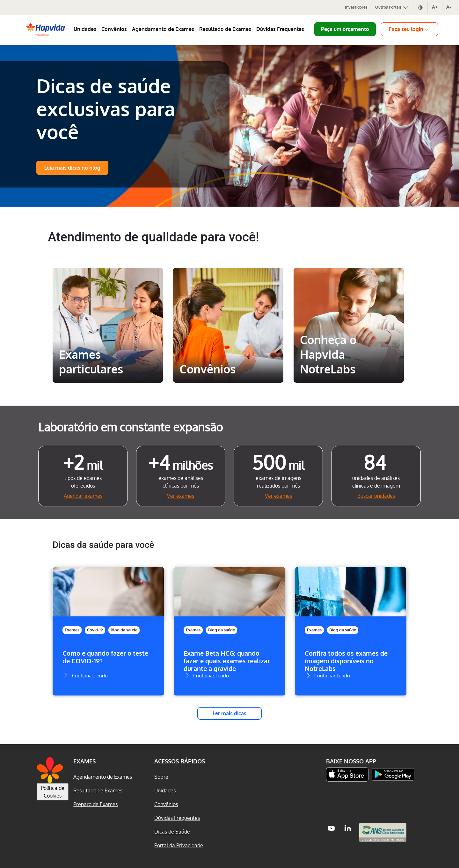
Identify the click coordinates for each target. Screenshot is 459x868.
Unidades (85, 29)
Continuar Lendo (85, 675)
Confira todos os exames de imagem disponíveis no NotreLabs (346, 661)
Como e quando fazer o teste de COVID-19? (105, 657)
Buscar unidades (376, 496)
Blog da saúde (124, 630)
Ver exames (181, 496)
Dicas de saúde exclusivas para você (106, 108)
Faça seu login (409, 29)
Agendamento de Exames (163, 29)
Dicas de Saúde (172, 832)
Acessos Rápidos (180, 761)
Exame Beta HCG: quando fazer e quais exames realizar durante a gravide (227, 661)
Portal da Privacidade (179, 845)
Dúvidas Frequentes (280, 29)
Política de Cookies (53, 792)
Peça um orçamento (345, 29)
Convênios (114, 29)
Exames (72, 630)
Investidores (356, 7)
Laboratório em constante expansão (131, 427)
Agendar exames (83, 496)
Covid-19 (95, 630)
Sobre (161, 777)
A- (449, 7)
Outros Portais (392, 7)
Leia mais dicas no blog (72, 168)
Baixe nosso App (351, 761)
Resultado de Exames (225, 29)
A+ (435, 7)
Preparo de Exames (95, 804)
